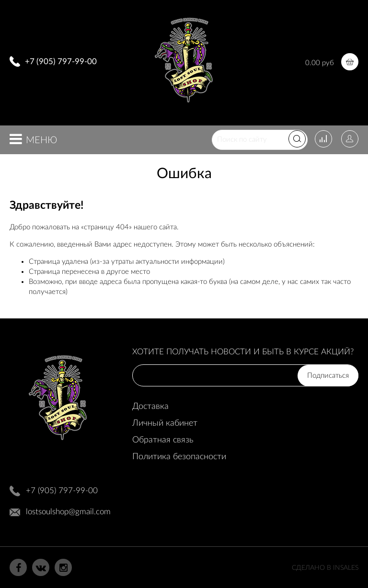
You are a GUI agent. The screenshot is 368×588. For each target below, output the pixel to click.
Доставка (150, 407)
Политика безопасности (179, 457)
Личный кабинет (165, 423)
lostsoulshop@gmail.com (68, 512)
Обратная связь (163, 440)
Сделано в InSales (325, 568)
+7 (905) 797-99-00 (61, 62)
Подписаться (328, 376)
